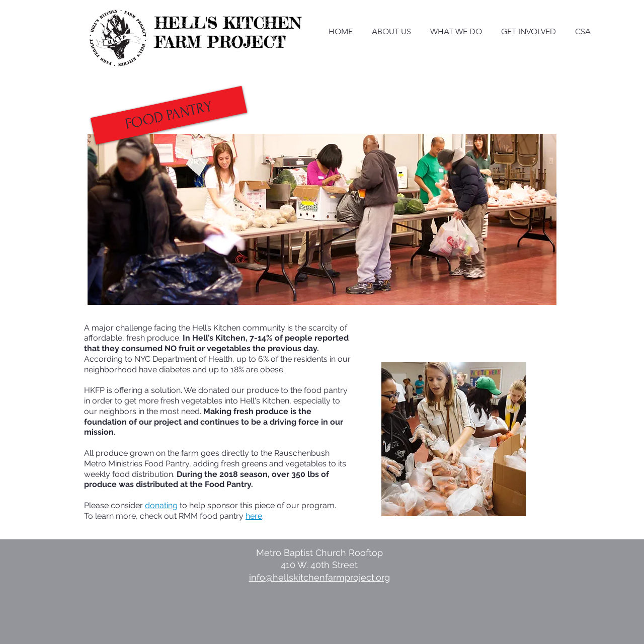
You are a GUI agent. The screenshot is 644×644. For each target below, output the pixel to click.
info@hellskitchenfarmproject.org (319, 577)
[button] (169, 115)
